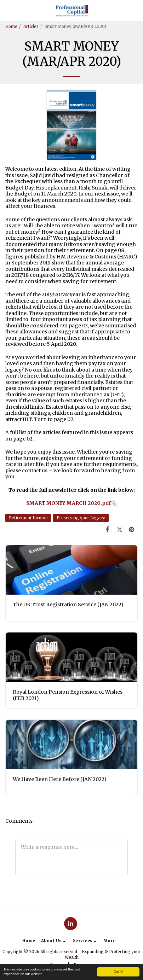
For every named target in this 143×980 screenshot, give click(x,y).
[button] (8, 10)
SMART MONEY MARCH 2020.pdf (68, 503)
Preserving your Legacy (81, 518)
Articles (31, 27)
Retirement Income (28, 518)
